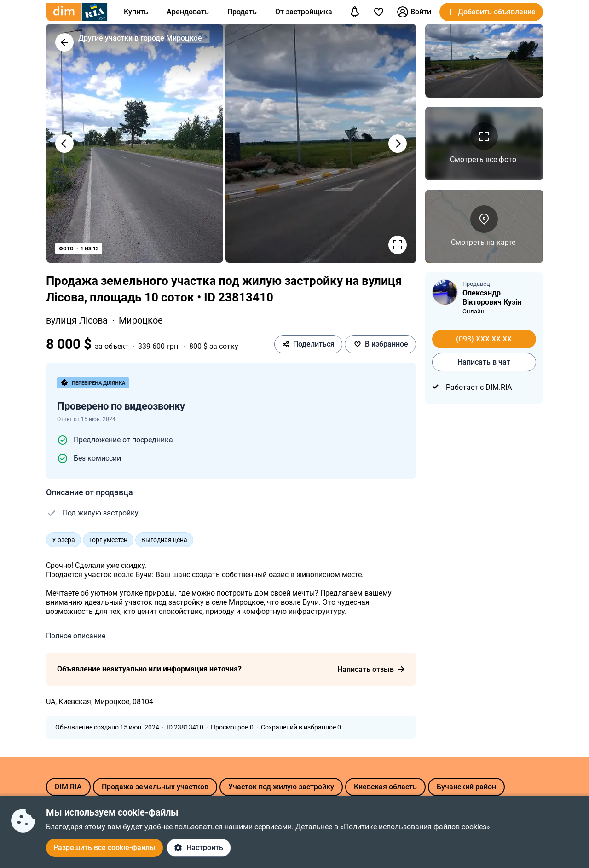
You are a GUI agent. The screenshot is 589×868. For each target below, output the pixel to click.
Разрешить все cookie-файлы (104, 848)
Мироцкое (141, 320)
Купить (136, 12)
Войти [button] (414, 12)
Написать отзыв (371, 669)
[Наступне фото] (398, 144)
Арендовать (188, 12)
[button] (491, 12)
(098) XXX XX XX (484, 339)
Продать (242, 12)
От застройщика (304, 12)
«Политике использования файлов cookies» (415, 827)
